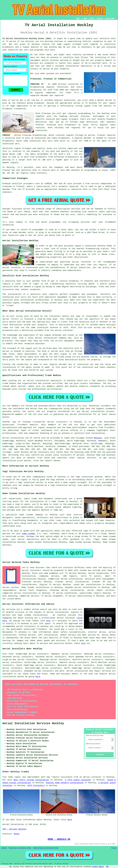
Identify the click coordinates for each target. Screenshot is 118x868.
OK (107, 867)
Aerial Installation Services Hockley (33, 723)
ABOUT (92, 19)
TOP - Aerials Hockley (14, 829)
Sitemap (4, 848)
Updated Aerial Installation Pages (46, 848)
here (38, 677)
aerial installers (40, 452)
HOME (78, 19)
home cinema (28, 534)
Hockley (98, 438)
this (48, 621)
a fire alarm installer (78, 780)
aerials (80, 455)
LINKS (85, 19)
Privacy (114, 848)
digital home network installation (65, 783)
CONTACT (100, 19)
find (11, 654)
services (91, 458)
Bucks (17, 834)
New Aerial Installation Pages (20, 848)
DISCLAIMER (110, 19)
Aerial (70, 671)
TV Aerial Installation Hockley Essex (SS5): (27, 39)
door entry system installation (31, 780)
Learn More (98, 867)
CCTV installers (36, 786)
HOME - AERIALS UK (59, 839)
